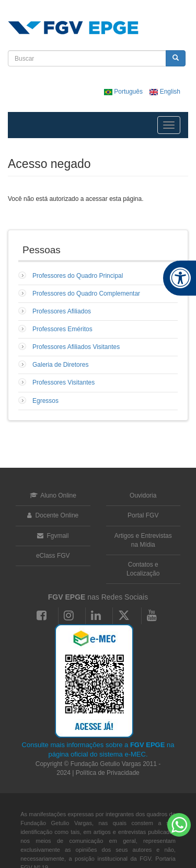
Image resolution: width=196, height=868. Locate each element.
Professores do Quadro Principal (78, 276)
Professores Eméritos (62, 329)
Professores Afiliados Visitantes (76, 347)
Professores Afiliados (62, 311)
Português (124, 92)
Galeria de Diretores (60, 365)
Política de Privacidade (108, 773)
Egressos (45, 401)
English (165, 92)
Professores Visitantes (64, 382)
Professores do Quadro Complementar (86, 294)
